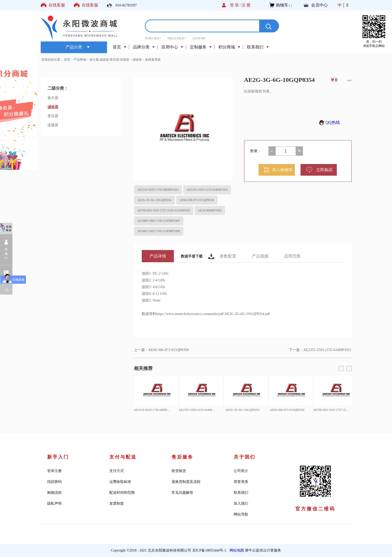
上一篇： (161, 350)
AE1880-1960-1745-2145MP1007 (159, 221)
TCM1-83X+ (153, 38)
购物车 (282, 5)
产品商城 (80, 60)
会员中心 (319, 5)
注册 (246, 5)
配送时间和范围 (122, 493)
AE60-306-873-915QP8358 (197, 200)
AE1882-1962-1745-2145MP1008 (159, 231)
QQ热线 (329, 122)
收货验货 (179, 471)
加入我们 (241, 504)
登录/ (236, 5)
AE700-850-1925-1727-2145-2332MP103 (164, 210)
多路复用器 (153, 60)
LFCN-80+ (199, 38)
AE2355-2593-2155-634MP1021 (207, 190)
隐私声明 (54, 504)
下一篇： (320, 350)
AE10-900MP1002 (210, 210)
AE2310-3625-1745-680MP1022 (158, 190)
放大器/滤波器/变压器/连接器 (109, 60)
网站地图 (236, 550)
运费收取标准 (120, 482)
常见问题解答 (182, 493)
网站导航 (241, 514)
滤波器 (137, 60)
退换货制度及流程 (186, 482)
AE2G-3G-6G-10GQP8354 (154, 200)
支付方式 (117, 471)
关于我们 (245, 457)
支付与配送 (123, 457)
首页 (117, 47)
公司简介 (241, 471)
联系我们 (241, 493)
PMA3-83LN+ (177, 38)
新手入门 (58, 457)
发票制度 (117, 504)
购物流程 (54, 493)
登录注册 (54, 471)
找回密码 (54, 482)
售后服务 (182, 457)
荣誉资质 (241, 482)
